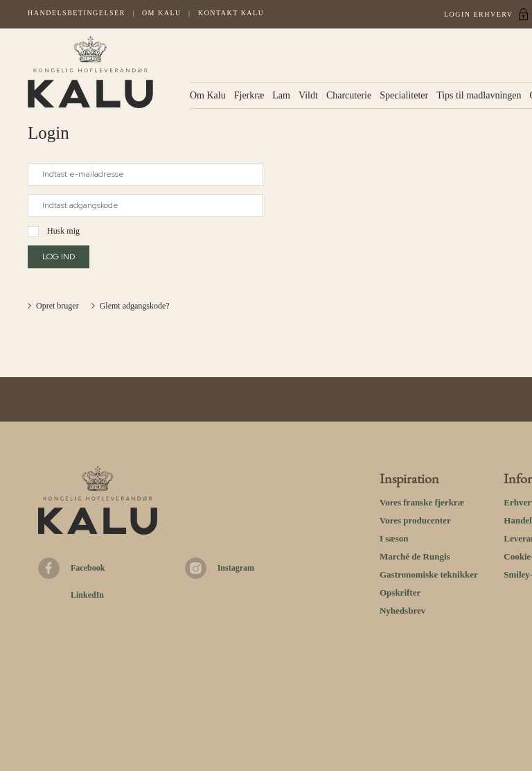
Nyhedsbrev (402, 610)
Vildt (308, 95)
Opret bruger (57, 306)
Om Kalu (162, 13)
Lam (281, 95)
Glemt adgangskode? (135, 306)
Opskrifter (400, 592)
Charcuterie (349, 95)
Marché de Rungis (415, 556)
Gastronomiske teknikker (429, 574)
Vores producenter (415, 520)
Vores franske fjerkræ (422, 502)
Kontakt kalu (231, 13)
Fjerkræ (249, 95)
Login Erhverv (479, 14)
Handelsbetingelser (77, 13)
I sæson (394, 538)
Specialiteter (404, 95)
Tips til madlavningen (479, 95)
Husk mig (63, 231)
